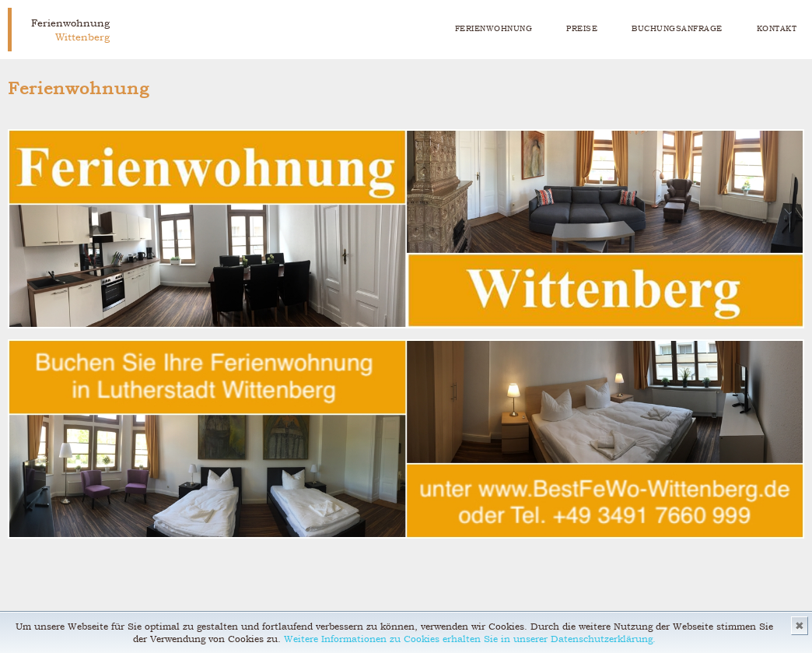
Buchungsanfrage (677, 28)
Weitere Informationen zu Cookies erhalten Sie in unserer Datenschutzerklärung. (470, 639)
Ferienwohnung (494, 28)
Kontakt (777, 28)
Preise (582, 28)
